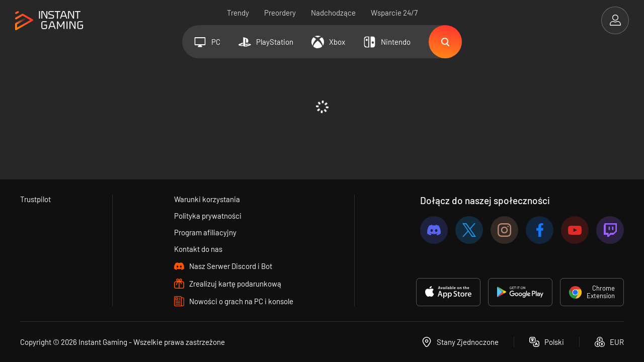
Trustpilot (35, 199)
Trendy (238, 13)
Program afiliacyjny (205, 232)
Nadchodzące (333, 13)
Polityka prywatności (208, 216)
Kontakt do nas (198, 249)
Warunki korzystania (207, 199)
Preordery (280, 13)
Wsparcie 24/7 (394, 13)
